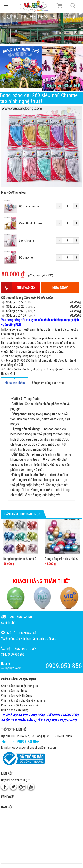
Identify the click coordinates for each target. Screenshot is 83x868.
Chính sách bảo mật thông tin (19, 686)
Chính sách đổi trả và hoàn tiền (20, 705)
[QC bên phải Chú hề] (62, 69)
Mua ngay (60, 288)
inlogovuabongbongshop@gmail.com (33, 748)
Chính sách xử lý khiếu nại (17, 696)
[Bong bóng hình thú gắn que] (21, 67)
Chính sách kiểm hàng (15, 710)
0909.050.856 (27, 742)
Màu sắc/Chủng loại (14, 193)
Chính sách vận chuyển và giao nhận (24, 700)
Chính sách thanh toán (15, 691)
